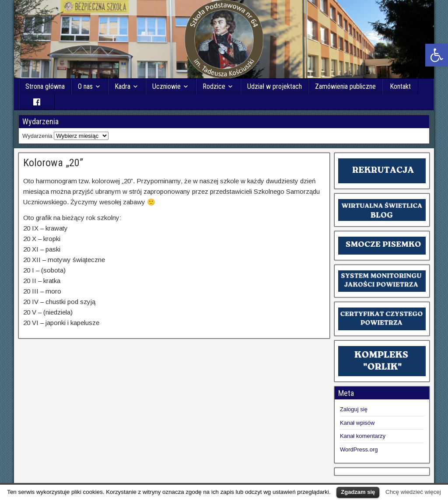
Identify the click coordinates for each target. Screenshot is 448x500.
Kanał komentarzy (363, 436)
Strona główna (45, 86)
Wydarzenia (37, 136)
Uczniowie (166, 86)
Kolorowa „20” (53, 163)
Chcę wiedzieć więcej (413, 492)
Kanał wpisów (357, 423)
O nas (85, 86)
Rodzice (214, 86)
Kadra (122, 86)
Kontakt (400, 86)
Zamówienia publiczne (345, 86)
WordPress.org (359, 449)
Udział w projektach (275, 86)
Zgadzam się (358, 492)
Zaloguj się (354, 409)
